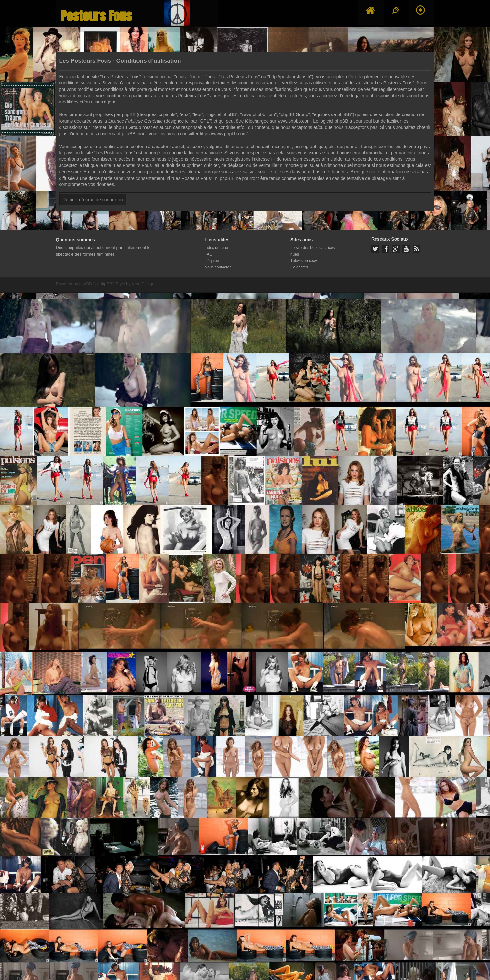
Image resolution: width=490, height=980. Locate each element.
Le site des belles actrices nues (313, 251)
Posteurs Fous (96, 16)
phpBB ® (88, 284)
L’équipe (212, 261)
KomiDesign (143, 284)
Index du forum (218, 248)
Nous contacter (218, 267)
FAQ (209, 254)
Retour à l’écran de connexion (93, 200)
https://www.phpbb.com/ (224, 134)
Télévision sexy (304, 261)
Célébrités (299, 267)
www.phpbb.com (294, 121)
